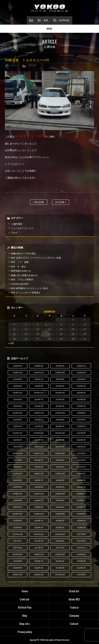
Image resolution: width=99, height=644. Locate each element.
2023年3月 (39, 426)
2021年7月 (39, 460)
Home (25, 591)
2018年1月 (81, 528)
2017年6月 (60, 541)
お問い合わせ (31, 20)
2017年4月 (18, 548)
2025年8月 (18, 379)
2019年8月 (18, 500)
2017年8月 (18, 541)
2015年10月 (60, 575)
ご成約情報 (31, 65)
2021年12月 (18, 453)
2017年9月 (81, 534)
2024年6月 (60, 399)
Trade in (74, 607)
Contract (25, 599)
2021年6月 (60, 460)
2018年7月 (39, 521)
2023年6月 (60, 420)
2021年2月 (60, 467)
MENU (49, 29)
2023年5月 (81, 420)
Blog (25, 615)
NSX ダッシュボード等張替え (26, 293)
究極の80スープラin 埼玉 (23, 253)
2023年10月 (60, 413)
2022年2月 (60, 447)
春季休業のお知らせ (21, 271)
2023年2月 (60, 426)
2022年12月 (18, 433)
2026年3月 (39, 366)
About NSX (74, 599)
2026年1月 (81, 366)
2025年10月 (60, 373)
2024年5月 (81, 399)
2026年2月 (60, 366)
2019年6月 (60, 500)
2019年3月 (39, 507)
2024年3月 (39, 406)
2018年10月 (60, 514)
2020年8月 (18, 480)
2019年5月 (81, 500)
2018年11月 (39, 514)
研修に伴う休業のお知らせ (24, 275)
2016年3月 (39, 568)
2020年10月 (60, 474)
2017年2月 (60, 548)
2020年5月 (81, 480)
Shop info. (25, 624)
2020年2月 (60, 487)
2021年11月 (39, 453)
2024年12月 (18, 393)
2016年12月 (18, 554)
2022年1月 (81, 447)
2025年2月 (60, 386)
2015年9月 (81, 575)
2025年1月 (81, 386)
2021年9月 (81, 453)
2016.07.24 (14, 65)
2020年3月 (39, 487)
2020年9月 (81, 474)
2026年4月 (18, 366)
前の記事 (38, 202)
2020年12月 (18, 474)
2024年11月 (39, 393)
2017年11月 (39, 534)
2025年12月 (18, 373)
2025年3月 (39, 386)
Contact (74, 624)
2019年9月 (81, 494)
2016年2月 (60, 568)
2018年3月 (39, 528)
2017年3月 (39, 548)
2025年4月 (18, 386)
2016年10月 (60, 554)
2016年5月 (81, 561)
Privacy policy (25, 632)
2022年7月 (39, 440)
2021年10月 (60, 453)
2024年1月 (81, 406)
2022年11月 (39, 433)
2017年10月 (60, 534)
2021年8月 (18, 460)
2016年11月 (39, 554)
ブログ (14, 233)
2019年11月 (39, 494)
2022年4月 (18, 447)
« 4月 (11, 343)
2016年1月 (81, 568)
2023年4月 (18, 426)
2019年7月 (39, 500)
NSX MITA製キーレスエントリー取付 (29, 288)
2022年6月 (60, 440)
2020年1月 (81, 487)
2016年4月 (18, 568)
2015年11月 (39, 575)
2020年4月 (18, 487)
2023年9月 (81, 413)
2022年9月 (81, 433)
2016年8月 (18, 561)
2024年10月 (60, 393)
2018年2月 (60, 528)
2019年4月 (18, 507)
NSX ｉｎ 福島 (20, 262)
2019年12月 (18, 494)
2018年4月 (18, 528)
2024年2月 (60, 406)
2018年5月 (81, 521)
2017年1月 (81, 548)
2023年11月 (39, 413)
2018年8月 (18, 521)
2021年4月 (18, 467)
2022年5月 (81, 440)
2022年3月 (39, 447)
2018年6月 (60, 521)
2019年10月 (60, 494)
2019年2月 (60, 507)
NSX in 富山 (18, 267)
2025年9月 (81, 373)
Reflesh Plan (25, 607)
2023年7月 (39, 420)
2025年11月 (39, 373)
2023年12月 (18, 413)
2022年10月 (60, 433)
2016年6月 (60, 561)
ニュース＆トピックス (22, 228)
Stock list (74, 591)
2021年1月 (81, 467)
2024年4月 (18, 406)
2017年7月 (39, 541)
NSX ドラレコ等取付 (22, 280)
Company (74, 615)
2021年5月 (81, 460)
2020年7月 (39, 480)
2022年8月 (18, 440)
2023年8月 (18, 420)
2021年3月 (39, 467)
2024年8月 (18, 399)
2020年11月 (39, 474)
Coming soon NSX (20, 284)
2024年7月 (39, 399)
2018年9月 (81, 514)
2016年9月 (81, 554)
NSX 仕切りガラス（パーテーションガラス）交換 (36, 258)
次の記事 (61, 202)
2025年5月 (81, 379)
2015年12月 (18, 575)
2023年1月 (81, 426)
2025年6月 (60, 379)
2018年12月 (18, 514)
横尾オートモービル (50, 8)
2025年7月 (39, 379)
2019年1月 (81, 507)
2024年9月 (81, 393)
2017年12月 (18, 534)
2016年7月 (39, 561)
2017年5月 (81, 541)
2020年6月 (60, 480)
